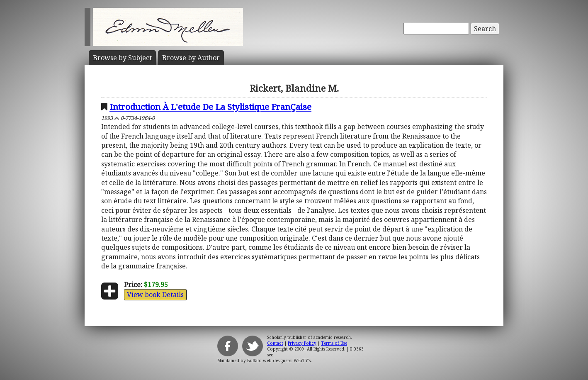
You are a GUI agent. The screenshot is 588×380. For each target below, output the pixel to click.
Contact (275, 343)
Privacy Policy (302, 343)
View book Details (155, 295)
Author (191, 58)
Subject (122, 58)
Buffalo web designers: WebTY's (279, 361)
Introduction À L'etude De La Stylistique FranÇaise (210, 107)
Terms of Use (334, 343)
